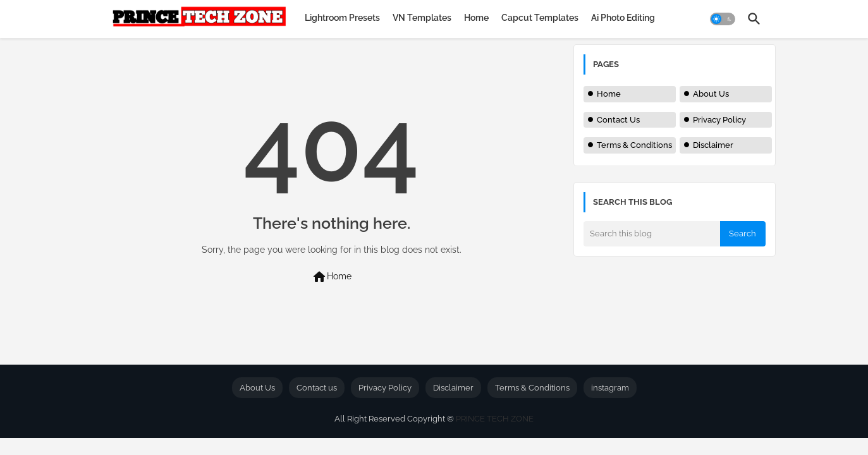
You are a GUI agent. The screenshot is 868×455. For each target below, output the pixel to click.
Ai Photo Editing (623, 18)
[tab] (342, 18)
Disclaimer (713, 145)
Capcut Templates (540, 18)
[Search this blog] (652, 234)
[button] (723, 19)
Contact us (317, 388)
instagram (610, 388)
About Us (711, 94)
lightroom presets (342, 18)
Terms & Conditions (634, 145)
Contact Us (618, 120)
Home (476, 18)
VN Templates (422, 18)
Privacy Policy (719, 120)
